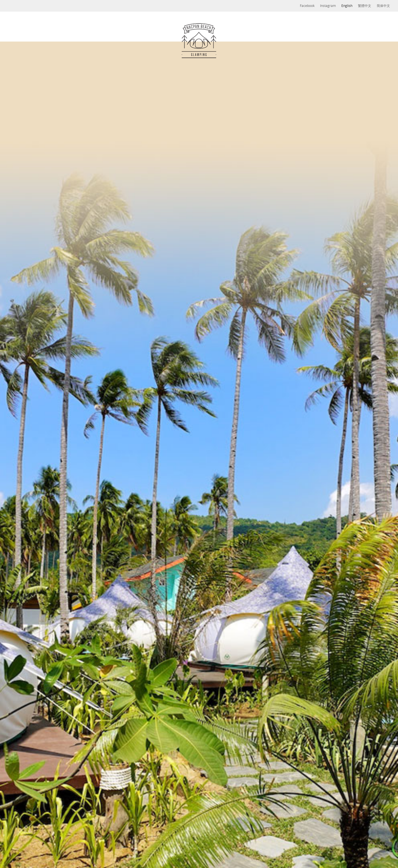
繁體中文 (365, 6)
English (347, 6)
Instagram (328, 6)
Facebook (307, 6)
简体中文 (383, 6)
